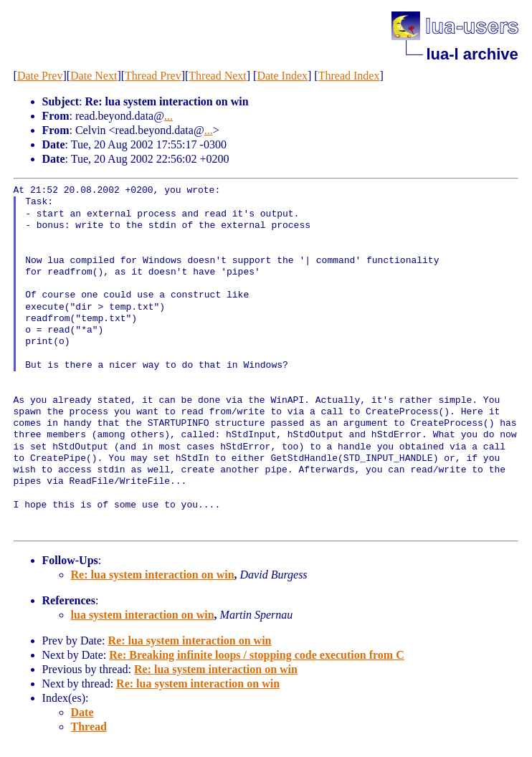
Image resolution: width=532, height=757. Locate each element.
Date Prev (40, 76)
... (168, 116)
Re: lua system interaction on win (153, 575)
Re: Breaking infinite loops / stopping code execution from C (256, 655)
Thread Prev (153, 76)
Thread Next (217, 76)
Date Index (282, 76)
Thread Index (349, 76)
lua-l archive (472, 54)
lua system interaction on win (143, 615)
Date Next (94, 76)
